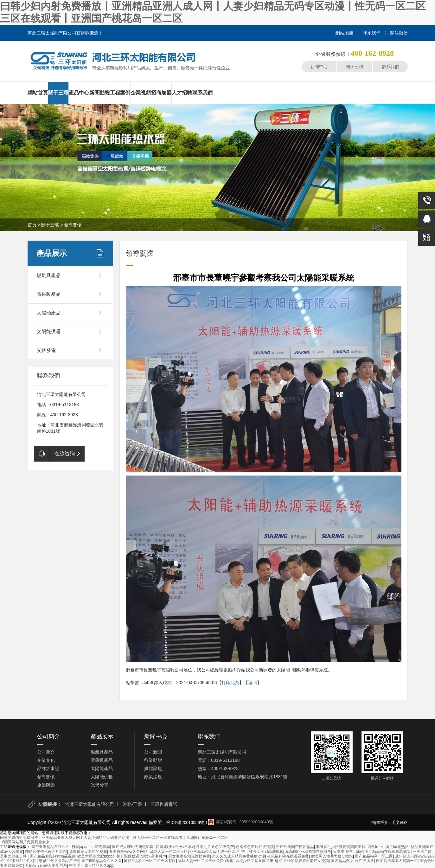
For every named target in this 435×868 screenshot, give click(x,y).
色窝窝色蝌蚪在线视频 (255, 847)
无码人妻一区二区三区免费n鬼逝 (206, 861)
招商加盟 (161, 93)
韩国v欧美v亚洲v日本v (175, 847)
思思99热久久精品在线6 (59, 861)
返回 (253, 683)
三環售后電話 (164, 804)
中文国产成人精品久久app (91, 865)
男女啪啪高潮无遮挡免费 (189, 856)
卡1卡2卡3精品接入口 (18, 861)
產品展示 (52, 253)
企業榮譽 (46, 785)
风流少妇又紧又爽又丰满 (256, 861)
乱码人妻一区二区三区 (169, 852)
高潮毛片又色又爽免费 (215, 847)
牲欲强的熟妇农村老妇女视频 (304, 861)
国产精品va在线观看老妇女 (388, 852)
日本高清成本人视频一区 (397, 861)
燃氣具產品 (49, 275)
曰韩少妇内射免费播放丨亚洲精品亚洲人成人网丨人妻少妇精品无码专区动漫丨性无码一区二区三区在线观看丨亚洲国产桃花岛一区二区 (114, 838)
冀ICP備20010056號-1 (187, 823)
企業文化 (46, 760)
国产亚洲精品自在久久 (50, 847)
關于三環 (355, 67)
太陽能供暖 (49, 331)
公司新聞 (153, 752)
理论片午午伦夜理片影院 (46, 852)
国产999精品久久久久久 (102, 861)
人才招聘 (182, 93)
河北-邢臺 (132, 804)
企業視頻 (141, 93)
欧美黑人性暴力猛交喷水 (332, 856)
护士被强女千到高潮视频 (262, 852)
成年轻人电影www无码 (414, 856)
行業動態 (153, 760)
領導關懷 (73, 225)
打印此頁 (230, 683)
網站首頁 (38, 93)
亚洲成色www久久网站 (128, 852)
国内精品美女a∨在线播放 (352, 861)
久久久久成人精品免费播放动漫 (239, 856)
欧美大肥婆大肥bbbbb (96, 856)
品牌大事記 (48, 768)
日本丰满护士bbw (348, 852)
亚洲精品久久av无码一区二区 (215, 852)
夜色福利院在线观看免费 (288, 856)
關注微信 (399, 33)
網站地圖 (344, 33)
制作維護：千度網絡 (389, 823)
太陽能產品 (49, 313)
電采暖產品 (49, 294)
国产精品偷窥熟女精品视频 (53, 856)
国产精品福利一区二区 (374, 856)
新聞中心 (319, 67)
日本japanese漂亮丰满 (91, 847)
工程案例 (120, 93)
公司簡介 (48, 736)
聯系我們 (372, 33)
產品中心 (79, 93)
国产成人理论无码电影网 (133, 847)
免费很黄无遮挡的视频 (88, 852)
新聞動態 (99, 93)
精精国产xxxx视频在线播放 (308, 852)
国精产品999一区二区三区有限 (150, 861)
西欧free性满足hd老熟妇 (388, 847)
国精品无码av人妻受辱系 (46, 865)
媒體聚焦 (153, 768)
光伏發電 (46, 350)
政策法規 (153, 777)
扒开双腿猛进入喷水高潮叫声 (141, 856)
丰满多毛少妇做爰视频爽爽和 (341, 847)
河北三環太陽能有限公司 (90, 804)
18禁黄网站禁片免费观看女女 (25, 842)
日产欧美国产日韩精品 (295, 847)
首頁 (32, 225)
